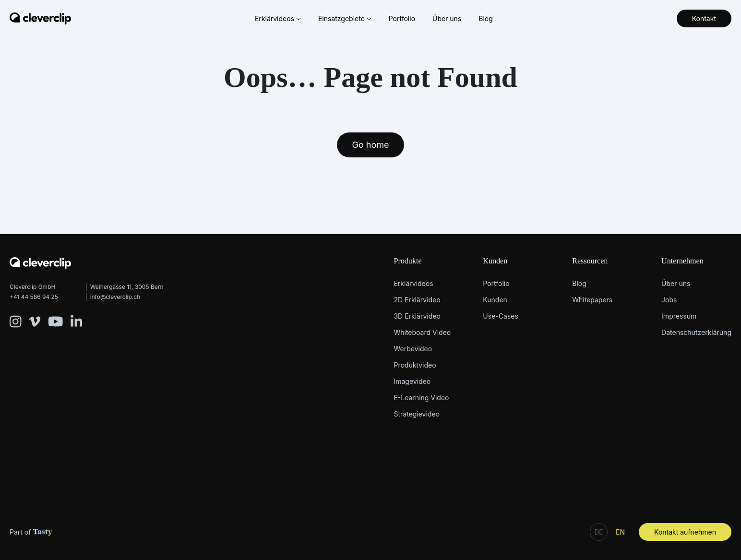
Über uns (447, 18)
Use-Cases (500, 316)
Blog (486, 18)
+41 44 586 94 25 (34, 297)
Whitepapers (592, 300)
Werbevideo (413, 349)
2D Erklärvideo (417, 300)
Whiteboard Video (422, 332)
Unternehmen (682, 261)
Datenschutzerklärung (696, 332)
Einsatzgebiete (345, 18)
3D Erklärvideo (417, 316)
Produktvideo (415, 365)
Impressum (679, 316)
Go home (371, 145)
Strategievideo (417, 414)
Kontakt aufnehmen (685, 532)
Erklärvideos (278, 18)
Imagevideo (412, 381)
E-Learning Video (421, 398)
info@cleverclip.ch (115, 297)
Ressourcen (590, 261)
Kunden (495, 261)
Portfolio (402, 18)
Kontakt (704, 18)
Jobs (669, 300)
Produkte (407, 261)
